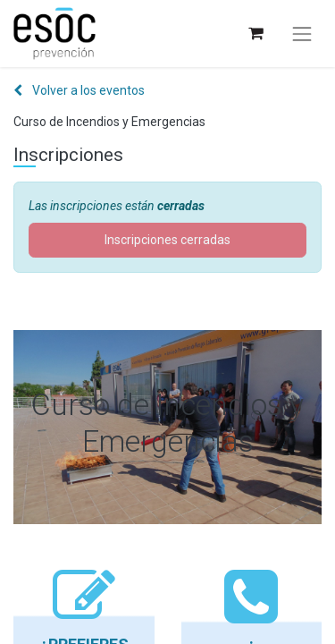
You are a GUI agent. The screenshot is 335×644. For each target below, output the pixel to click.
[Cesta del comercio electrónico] (255, 34)
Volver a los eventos (79, 90)
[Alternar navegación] (302, 34)
